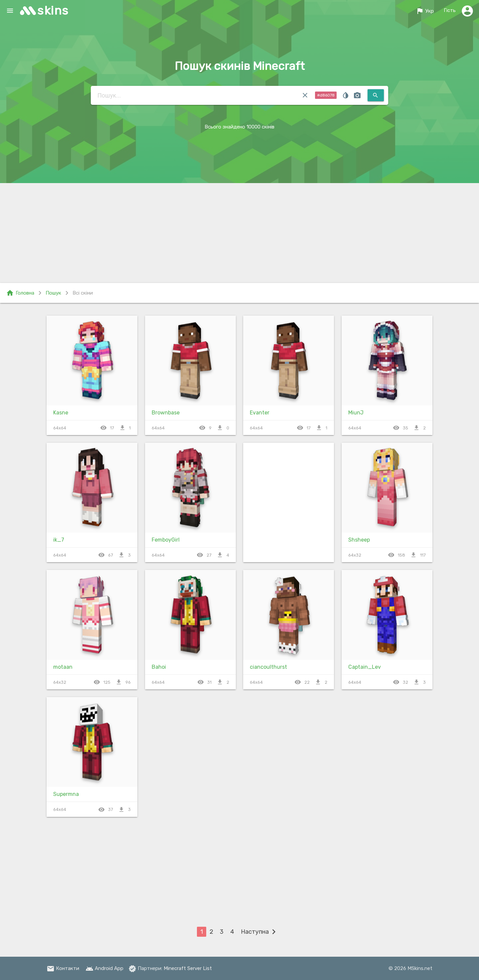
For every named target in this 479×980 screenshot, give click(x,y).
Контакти (63, 968)
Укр (425, 11)
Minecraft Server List (188, 968)
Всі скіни (83, 293)
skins (53, 10)
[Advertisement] (239, 233)
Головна (20, 293)
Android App (104, 968)
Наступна (260, 932)
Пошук (53, 293)
